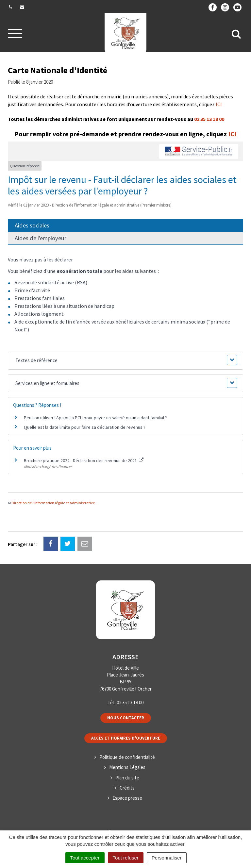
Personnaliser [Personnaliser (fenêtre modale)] (167, 858)
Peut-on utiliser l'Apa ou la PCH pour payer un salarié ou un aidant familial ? (95, 418)
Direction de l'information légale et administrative (53, 503)
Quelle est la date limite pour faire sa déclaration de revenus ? (85, 427)
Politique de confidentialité (127, 757)
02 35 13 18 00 (209, 119)
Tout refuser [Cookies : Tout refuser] (126, 858)
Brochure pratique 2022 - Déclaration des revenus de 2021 (84, 460)
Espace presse (127, 798)
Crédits (127, 788)
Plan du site (127, 778)
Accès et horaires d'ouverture (126, 738)
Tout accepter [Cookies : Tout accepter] (85, 858)
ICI (219, 104)
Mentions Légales (127, 767)
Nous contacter (126, 718)
